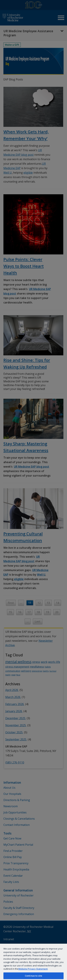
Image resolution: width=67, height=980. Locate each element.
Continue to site (33, 976)
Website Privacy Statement (33, 969)
